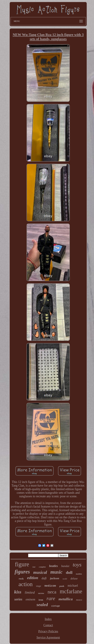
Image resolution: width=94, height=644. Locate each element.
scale (65, 579)
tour (34, 567)
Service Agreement (48, 638)
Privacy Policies (48, 631)
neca (52, 592)
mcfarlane (71, 591)
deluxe (74, 579)
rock (21, 579)
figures (22, 572)
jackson (55, 578)
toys (77, 565)
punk (62, 586)
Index (48, 619)
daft (44, 578)
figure (22, 564)
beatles (54, 566)
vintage (56, 606)
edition (33, 578)
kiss (18, 592)
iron (41, 600)
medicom (50, 586)
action (26, 584)
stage (39, 586)
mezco (79, 600)
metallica (66, 599)
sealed (42, 605)
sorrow (41, 593)
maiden (79, 574)
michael (73, 586)
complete (42, 567)
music (56, 572)
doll (69, 572)
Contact (48, 625)
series (18, 599)
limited (30, 592)
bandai (65, 566)
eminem (30, 599)
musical (40, 572)
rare (51, 598)
